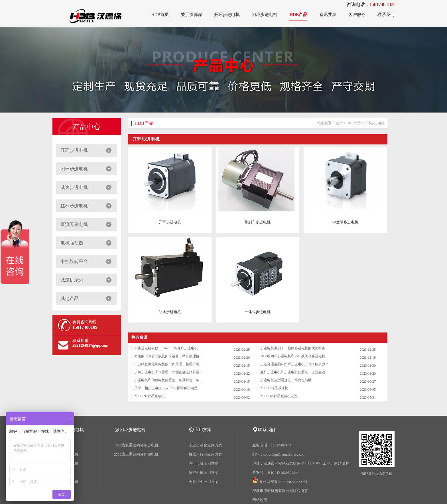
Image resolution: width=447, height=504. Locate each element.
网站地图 (260, 500)
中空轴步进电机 (345, 222)
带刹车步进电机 (258, 222)
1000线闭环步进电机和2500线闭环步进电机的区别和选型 (294, 356)
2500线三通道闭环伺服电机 (136, 454)
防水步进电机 (170, 312)
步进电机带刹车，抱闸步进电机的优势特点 (293, 348)
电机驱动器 (72, 243)
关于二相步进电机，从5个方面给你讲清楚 (166, 388)
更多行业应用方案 (204, 482)
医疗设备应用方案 (204, 463)
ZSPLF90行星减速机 (150, 396)
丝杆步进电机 (74, 206)
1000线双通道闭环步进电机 (136, 445)
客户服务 (357, 15)
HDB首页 (160, 15)
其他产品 (70, 298)
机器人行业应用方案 (205, 454)
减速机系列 (72, 280)
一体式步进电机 (258, 312)
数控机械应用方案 (204, 473)
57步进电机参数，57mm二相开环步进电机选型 (168, 348)
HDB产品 (298, 15)
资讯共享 (328, 15)
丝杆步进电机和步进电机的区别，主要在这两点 (294, 372)
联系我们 (386, 15)
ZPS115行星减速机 (274, 388)
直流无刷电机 (74, 224)
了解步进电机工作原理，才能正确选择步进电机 (168, 372)
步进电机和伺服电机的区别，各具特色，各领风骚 (168, 380)
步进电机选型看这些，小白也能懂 (286, 380)
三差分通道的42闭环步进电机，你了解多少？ (294, 364)
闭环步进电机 (265, 15)
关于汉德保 (191, 15)
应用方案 (203, 430)
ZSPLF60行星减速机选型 (279, 396)
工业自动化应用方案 (205, 445)
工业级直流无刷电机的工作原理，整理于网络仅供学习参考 (168, 364)
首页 (339, 123)
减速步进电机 (74, 187)
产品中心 (87, 127)
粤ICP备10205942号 (283, 473)
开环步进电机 (227, 15)
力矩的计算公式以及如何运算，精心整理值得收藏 (168, 356)
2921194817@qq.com (90, 345)
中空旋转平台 (74, 261)
